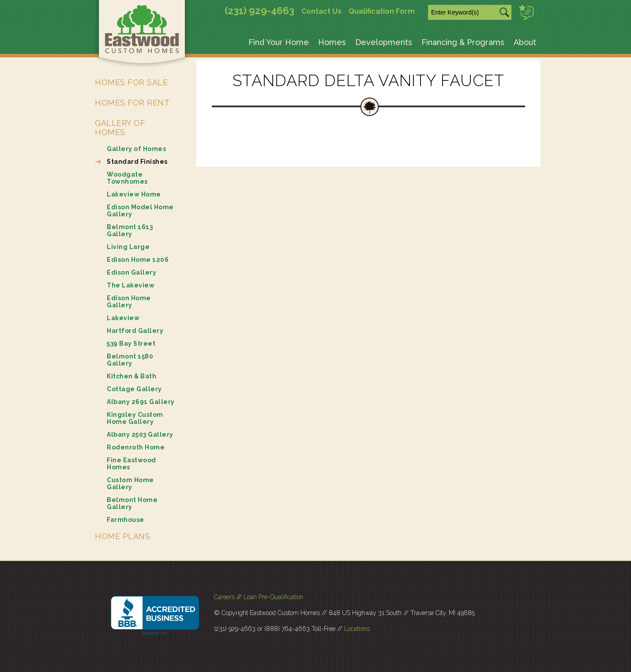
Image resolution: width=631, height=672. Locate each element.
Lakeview (123, 318)
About (525, 42)
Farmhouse (126, 520)
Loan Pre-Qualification (273, 597)
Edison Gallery (131, 272)
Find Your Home (279, 42)
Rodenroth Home (136, 447)
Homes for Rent (132, 103)
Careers (224, 597)
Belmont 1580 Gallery (130, 360)
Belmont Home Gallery (132, 503)
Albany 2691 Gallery (141, 402)
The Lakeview (131, 285)
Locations (357, 629)
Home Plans (122, 536)
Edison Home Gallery (129, 302)
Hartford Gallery (135, 331)
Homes (332, 42)
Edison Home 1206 (138, 260)
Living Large (128, 247)
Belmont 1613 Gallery (130, 230)
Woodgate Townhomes (127, 178)
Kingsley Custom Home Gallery (135, 418)
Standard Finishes (137, 162)
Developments (384, 42)
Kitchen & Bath (131, 376)
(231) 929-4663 (259, 11)
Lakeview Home (134, 194)
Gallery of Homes (120, 128)
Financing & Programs (463, 42)
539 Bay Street (131, 344)
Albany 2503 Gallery (140, 434)
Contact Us (321, 11)
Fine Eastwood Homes (131, 464)
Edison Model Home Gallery (140, 211)
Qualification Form (382, 11)
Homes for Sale (131, 82)
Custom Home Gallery (130, 483)
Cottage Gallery (134, 389)
